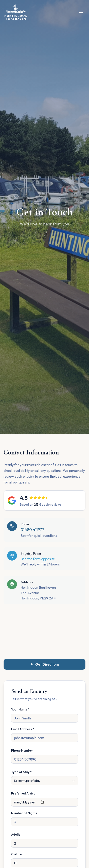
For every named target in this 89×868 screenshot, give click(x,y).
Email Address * (22, 729)
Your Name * (20, 709)
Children (17, 854)
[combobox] (44, 781)
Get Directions (45, 664)
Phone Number (22, 750)
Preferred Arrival (23, 793)
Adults (16, 834)
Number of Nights (24, 813)
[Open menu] (81, 13)
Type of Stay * (21, 772)
